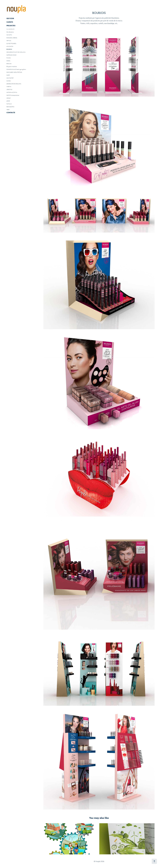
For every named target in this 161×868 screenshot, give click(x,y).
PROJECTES (11, 26)
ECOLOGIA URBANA (12, 38)
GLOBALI (9, 81)
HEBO (8, 110)
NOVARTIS (9, 35)
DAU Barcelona (10, 32)
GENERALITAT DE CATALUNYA (14, 84)
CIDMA (8, 61)
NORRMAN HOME (11, 55)
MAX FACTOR (10, 78)
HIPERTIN (9, 87)
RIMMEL (9, 58)
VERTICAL (9, 41)
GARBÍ (8, 75)
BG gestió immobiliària (12, 67)
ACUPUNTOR (10, 46)
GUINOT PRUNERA (11, 44)
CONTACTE (11, 113)
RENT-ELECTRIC (10, 107)
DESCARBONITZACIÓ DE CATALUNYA (16, 52)
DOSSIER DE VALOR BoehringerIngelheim (16, 69)
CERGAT (9, 98)
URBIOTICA (9, 90)
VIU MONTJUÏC (10, 29)
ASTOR (8, 101)
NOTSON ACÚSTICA (12, 92)
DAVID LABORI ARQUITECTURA (14, 72)
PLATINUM (9, 104)
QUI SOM (10, 18)
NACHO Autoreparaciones (13, 95)
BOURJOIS (9, 49)
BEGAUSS (9, 64)
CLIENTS (10, 22)
